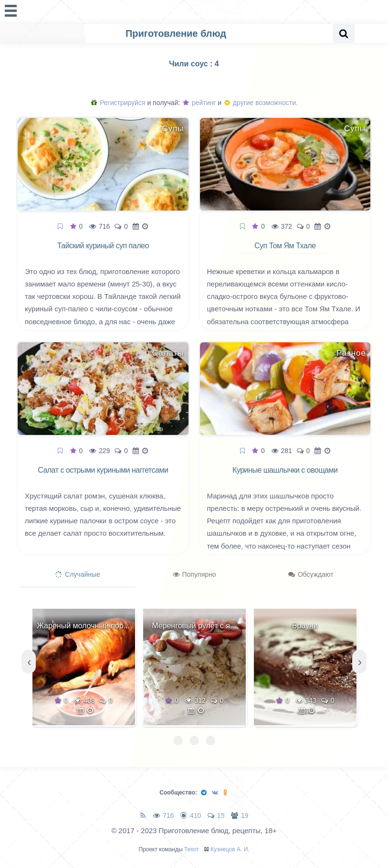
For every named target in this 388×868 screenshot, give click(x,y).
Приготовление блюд (176, 33)
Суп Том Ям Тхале (285, 246)
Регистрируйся (118, 103)
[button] (178, 741)
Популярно (194, 574)
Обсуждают (311, 574)
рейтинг (199, 103)
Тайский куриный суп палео (103, 246)
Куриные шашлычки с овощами (285, 470)
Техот (192, 849)
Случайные (78, 574)
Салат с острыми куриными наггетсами (103, 470)
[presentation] (29, 662)
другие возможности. (261, 103)
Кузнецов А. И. (230, 849)
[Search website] (344, 33)
